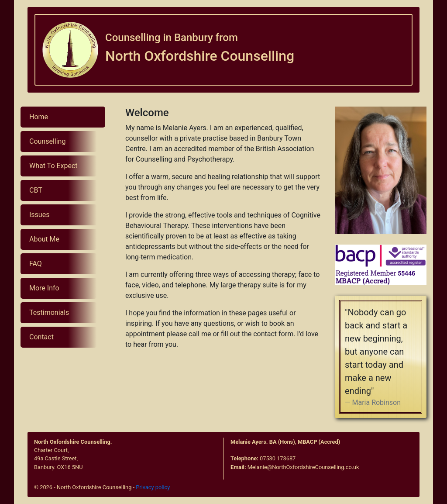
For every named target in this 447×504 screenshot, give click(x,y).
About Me (44, 239)
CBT (36, 190)
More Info (44, 288)
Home (39, 117)
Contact (41, 337)
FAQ (36, 264)
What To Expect (53, 166)
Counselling (47, 141)
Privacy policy (153, 487)
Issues (39, 215)
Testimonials (49, 312)
